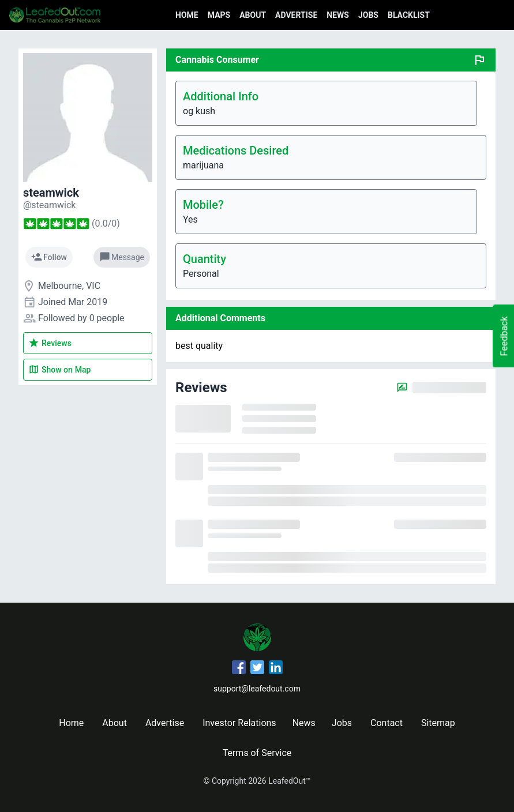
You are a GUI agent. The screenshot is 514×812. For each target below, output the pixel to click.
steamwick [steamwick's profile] (51, 193)
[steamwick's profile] (49, 205)
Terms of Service (257, 753)
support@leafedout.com (257, 689)
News (338, 15)
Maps (219, 15)
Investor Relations (239, 723)
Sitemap (438, 723)
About (253, 15)
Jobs (368, 15)
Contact (387, 723)
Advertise (296, 15)
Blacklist (409, 15)
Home (187, 15)
